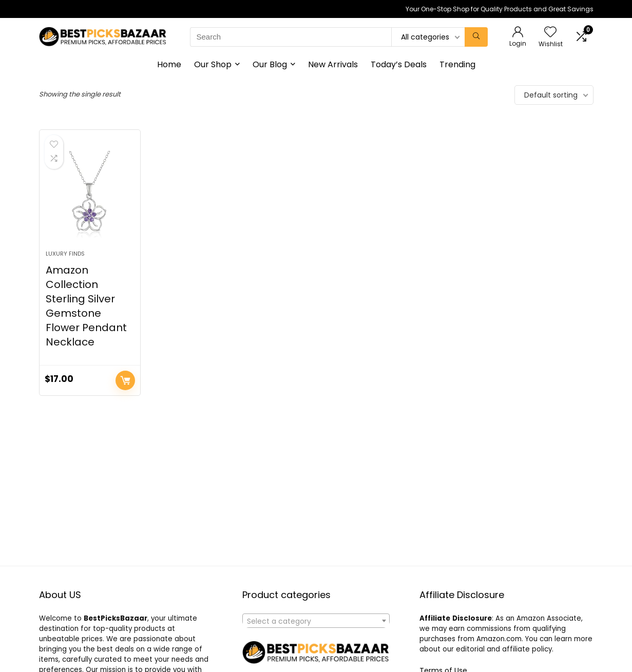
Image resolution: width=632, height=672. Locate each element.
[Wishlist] (550, 33)
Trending (457, 64)
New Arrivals (333, 64)
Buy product (125, 380)
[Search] (476, 37)
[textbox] (316, 621)
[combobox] (316, 621)
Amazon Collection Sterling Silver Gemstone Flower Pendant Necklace (86, 306)
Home (169, 64)
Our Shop (213, 64)
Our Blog (270, 64)
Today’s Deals (399, 64)
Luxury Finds (65, 254)
